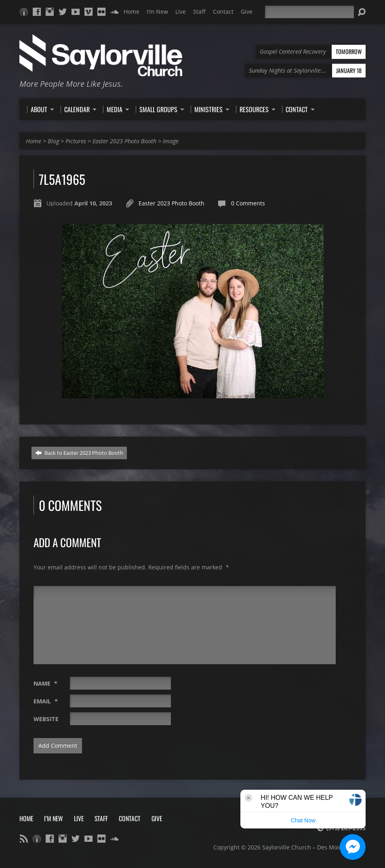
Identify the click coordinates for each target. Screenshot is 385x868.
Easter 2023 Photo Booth (124, 141)
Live (181, 12)
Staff (199, 12)
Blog (53, 141)
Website (46, 719)
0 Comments (248, 203)
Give (247, 12)
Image (171, 141)
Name (45, 683)
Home (131, 12)
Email (46, 701)
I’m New (157, 12)
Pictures (76, 141)
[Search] (309, 12)
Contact (223, 12)
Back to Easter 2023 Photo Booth (79, 453)
